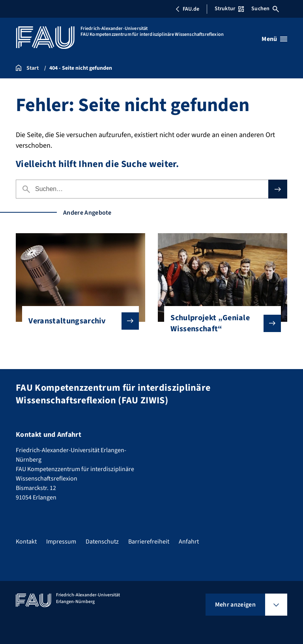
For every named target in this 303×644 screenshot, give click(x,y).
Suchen (265, 9)
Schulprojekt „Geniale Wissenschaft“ (219, 323)
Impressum (61, 542)
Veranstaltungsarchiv (77, 321)
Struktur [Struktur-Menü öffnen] (229, 9)
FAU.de (187, 9)
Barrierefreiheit (149, 542)
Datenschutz (102, 542)
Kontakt (26, 542)
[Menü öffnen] (274, 39)
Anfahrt (189, 542)
